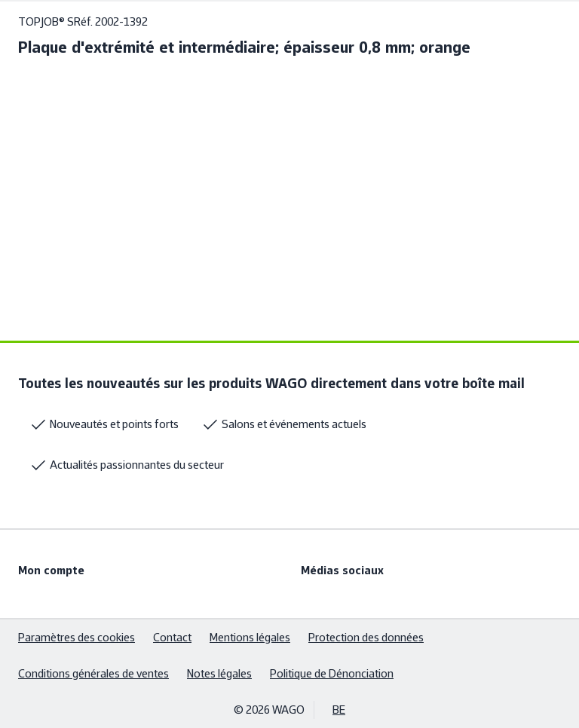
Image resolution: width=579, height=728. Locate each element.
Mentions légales (250, 637)
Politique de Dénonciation (332, 673)
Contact (172, 637)
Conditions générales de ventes (93, 673)
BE (339, 710)
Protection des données (366, 637)
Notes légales (219, 673)
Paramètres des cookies (77, 637)
